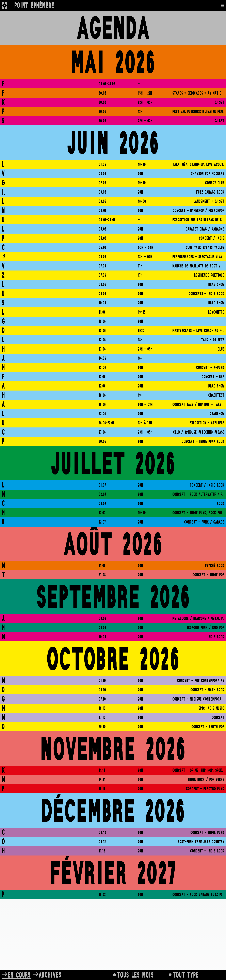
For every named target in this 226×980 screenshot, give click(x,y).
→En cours (16, 975)
